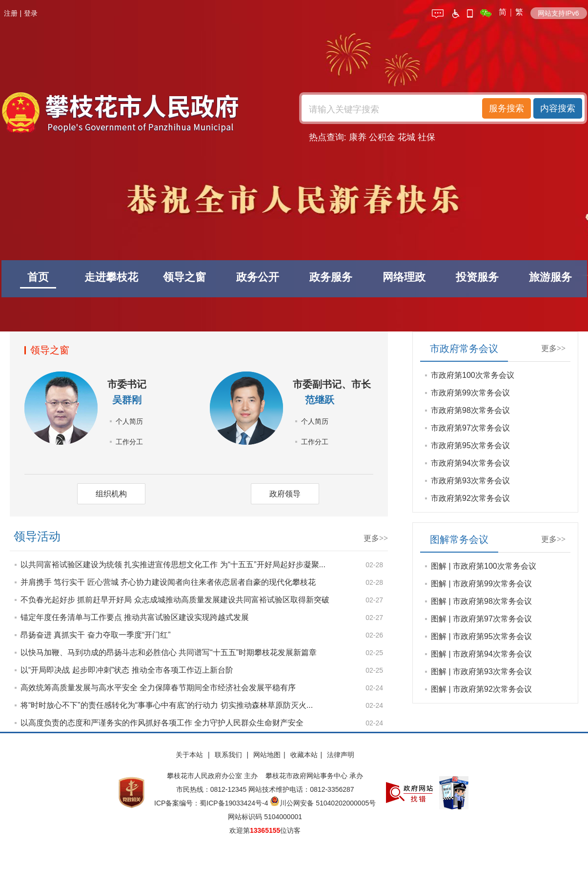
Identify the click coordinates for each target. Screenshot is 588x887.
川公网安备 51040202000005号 (323, 803)
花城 (406, 137)
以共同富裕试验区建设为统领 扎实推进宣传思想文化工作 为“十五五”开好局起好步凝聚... (173, 565)
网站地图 (267, 755)
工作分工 (129, 442)
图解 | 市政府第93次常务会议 (481, 671)
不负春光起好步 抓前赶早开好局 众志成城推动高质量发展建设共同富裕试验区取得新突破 (175, 600)
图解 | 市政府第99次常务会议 (481, 584)
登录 (31, 13)
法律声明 (341, 755)
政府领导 (285, 494)
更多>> (376, 538)
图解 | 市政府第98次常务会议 (481, 601)
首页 (38, 277)
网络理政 (404, 277)
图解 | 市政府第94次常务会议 (481, 654)
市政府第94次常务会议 (470, 463)
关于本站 (190, 755)
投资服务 (477, 277)
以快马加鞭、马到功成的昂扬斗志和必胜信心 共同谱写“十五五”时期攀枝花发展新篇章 (169, 652)
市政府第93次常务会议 (470, 481)
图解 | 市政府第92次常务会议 (481, 689)
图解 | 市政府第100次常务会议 (484, 566)
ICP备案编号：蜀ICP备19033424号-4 (212, 803)
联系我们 (229, 755)
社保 (426, 137)
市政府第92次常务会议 (470, 498)
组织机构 (111, 494)
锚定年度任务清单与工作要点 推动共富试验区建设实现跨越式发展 (135, 617)
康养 (358, 137)
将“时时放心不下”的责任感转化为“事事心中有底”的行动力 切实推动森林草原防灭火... (167, 705)
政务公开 (258, 277)
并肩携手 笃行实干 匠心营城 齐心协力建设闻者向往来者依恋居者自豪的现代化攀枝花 (168, 582)
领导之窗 (184, 277)
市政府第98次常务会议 (470, 410)
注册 (11, 13)
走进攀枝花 (111, 277)
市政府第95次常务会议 (470, 445)
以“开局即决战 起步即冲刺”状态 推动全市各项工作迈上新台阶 (127, 670)
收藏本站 (304, 755)
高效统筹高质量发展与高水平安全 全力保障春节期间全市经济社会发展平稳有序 (158, 688)
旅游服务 (550, 277)
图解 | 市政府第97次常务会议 (481, 619)
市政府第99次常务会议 (470, 393)
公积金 (382, 137)
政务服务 (331, 277)
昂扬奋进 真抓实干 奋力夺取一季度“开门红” (96, 635)
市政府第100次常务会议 (473, 375)
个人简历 (129, 421)
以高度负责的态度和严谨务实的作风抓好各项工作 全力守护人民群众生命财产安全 (162, 723)
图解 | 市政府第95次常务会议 (481, 636)
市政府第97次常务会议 (470, 428)
